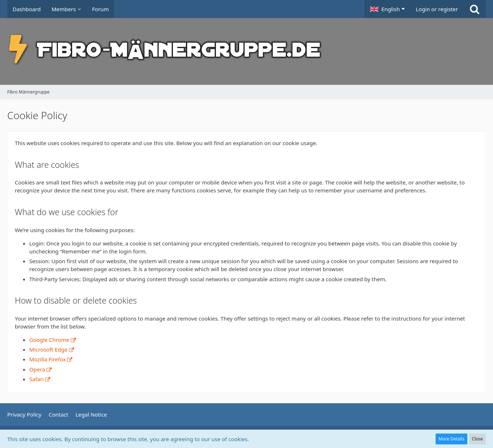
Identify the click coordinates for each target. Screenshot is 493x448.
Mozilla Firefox (47, 359)
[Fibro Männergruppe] (246, 51)
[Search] (475, 9)
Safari (36, 379)
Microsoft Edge (48, 349)
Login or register (437, 9)
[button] (387, 9)
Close (477, 439)
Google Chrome (49, 340)
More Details (451, 439)
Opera (37, 369)
